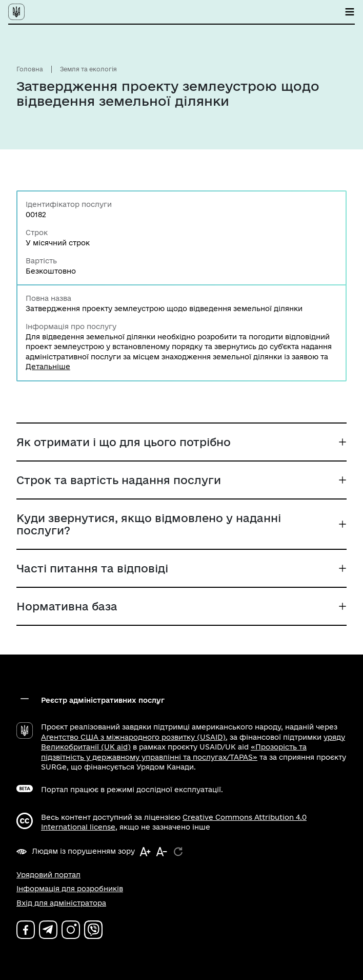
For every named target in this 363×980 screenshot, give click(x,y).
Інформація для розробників (70, 889)
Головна (30, 69)
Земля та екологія (88, 69)
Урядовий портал (48, 875)
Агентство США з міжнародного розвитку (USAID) (133, 737)
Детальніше (48, 367)
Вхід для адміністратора (61, 903)
